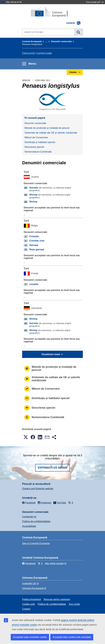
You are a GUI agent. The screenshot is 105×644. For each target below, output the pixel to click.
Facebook (29, 563)
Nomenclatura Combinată (38, 152)
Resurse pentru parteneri (57, 599)
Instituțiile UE (29, 583)
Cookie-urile (28, 604)
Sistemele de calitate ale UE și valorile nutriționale (51, 133)
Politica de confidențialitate (36, 521)
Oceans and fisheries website (38, 489)
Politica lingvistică (31, 599)
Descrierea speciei (34, 147)
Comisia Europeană (32, 41)
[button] (26, 437)
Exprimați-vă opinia (52, 468)
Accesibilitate (29, 526)
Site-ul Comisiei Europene (36, 543)
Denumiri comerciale (61, 41)
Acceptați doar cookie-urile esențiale (72, 637)
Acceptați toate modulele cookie (30, 637)
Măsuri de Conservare (36, 137)
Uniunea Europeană (33, 588)
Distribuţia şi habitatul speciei (40, 142)
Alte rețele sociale (54, 563)
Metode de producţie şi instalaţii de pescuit (47, 128)
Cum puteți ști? (95, 2)
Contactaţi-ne (29, 517)
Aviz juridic (74, 604)
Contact (26, 609)
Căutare (78, 32)
